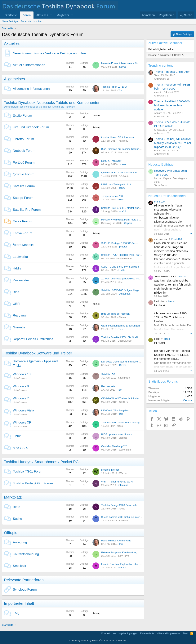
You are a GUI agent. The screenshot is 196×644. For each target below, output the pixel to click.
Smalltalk (19, 566)
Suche (17, 519)
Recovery (20, 315)
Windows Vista (23, 410)
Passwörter (21, 280)
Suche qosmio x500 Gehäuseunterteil (122, 517)
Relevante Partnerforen (24, 580)
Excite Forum (22, 115)
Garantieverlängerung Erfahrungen (120, 326)
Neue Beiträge (10, 21)
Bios (16, 292)
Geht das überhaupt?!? (114, 446)
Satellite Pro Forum (27, 210)
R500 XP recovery (111, 161)
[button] (51, 15)
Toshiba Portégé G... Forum (33, 483)
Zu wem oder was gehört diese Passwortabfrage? (129, 279)
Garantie (19, 327)
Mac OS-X (20, 448)
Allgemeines (14, 79)
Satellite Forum (24, 186)
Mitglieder (63, 15)
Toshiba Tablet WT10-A (114, 87)
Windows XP (22, 422)
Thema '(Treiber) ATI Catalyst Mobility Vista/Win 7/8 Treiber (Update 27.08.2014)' (173, 143)
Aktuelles (42, 15)
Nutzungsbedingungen (125, 633)
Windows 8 (21, 386)
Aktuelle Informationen (29, 65)
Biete (17, 507)
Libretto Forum (23, 139)
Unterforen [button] (19, 378)
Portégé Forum (24, 163)
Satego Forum (23, 198)
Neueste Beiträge (161, 164)
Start (185, 633)
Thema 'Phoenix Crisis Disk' (172, 72)
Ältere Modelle (23, 245)
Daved (123, 67)
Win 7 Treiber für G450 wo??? (118, 482)
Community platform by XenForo (98, 641)
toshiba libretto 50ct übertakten (118, 137)
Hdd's (17, 268)
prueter (123, 164)
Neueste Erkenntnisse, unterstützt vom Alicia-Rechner (131, 63)
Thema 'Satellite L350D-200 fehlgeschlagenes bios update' (172, 105)
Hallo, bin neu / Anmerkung (116, 541)
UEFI (17, 304)
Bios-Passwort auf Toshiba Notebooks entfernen (128, 149)
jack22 (122, 211)
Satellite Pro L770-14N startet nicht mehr (124, 208)
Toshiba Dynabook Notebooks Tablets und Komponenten (52, 103)
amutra (122, 568)
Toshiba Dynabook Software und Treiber (38, 353)
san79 (122, 188)
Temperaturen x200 (112, 196)
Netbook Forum (24, 151)
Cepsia (128, 223)
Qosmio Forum (24, 174)
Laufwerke (20, 257)
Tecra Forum (23, 221)
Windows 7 (21, 398)
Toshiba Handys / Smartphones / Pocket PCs (42, 462)
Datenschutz (147, 633)
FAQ (16, 613)
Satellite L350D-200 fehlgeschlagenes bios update (129, 290)
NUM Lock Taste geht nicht (116, 184)
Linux (17, 436)
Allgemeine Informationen (31, 89)
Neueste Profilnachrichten (167, 196)
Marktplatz (13, 497)
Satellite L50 (108, 374)
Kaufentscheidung (26, 554)
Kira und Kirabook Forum (31, 127)
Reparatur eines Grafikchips (33, 339)
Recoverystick (109, 386)
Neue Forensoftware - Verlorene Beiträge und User (50, 53)
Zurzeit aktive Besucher (165, 43)
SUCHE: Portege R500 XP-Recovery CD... (125, 243)
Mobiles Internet (110, 470)
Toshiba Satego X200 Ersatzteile (119, 505)
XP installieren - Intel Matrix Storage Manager (126, 422)
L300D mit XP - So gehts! (115, 410)
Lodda (122, 270)
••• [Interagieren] (191, 233)
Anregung (20, 542)
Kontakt (105, 633)
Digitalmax (125, 294)
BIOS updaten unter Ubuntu (117, 434)
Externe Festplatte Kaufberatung (119, 552)
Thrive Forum (22, 233)
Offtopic (11, 533)
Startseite (11, 15)
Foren (27, 15)
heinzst (182, 276)
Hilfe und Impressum (168, 633)
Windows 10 (22, 374)
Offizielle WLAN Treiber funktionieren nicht (125, 398)
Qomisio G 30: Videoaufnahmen (119, 173)
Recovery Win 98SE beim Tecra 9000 (122, 220)
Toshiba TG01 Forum (28, 471)
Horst (121, 200)
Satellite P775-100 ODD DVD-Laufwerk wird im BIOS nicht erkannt (138, 255)
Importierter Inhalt (19, 603)
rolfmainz (123, 485)
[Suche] (186, 15)
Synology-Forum (25, 590)
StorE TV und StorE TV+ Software (120, 267)
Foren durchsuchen (32, 21)
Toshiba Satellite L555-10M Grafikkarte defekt (126, 337)
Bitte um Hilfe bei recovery (116, 314)
